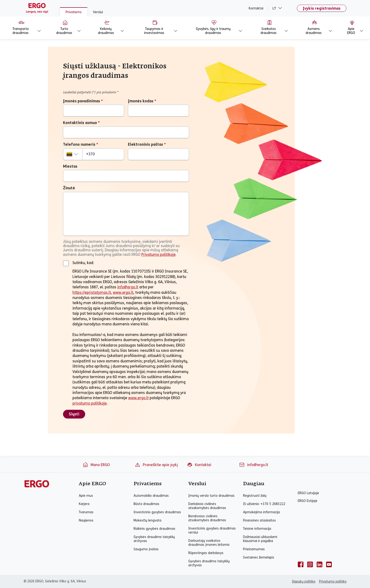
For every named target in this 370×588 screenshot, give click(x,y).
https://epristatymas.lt (92, 292)
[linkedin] (320, 564)
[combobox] (73, 154)
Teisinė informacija (257, 529)
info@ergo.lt (128, 287)
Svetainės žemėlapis (259, 557)
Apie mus (86, 496)
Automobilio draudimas (151, 496)
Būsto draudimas (146, 504)
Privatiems (74, 12)
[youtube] (329, 564)
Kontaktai (256, 8)
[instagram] (310, 564)
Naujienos (86, 520)
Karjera (84, 504)
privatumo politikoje (90, 403)
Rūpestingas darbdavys (206, 553)
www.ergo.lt (123, 292)
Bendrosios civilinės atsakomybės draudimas (207, 518)
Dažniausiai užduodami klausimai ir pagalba (260, 539)
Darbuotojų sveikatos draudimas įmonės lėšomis (209, 543)
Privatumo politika (333, 582)
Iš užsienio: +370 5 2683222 (264, 504)
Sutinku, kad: (83, 263)
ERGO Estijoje (308, 501)
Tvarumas (86, 512)
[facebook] (301, 564)
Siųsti (74, 414)
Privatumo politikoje (158, 255)
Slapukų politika (304, 582)
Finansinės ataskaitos (259, 520)
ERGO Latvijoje (308, 493)
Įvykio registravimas (322, 8)
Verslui (98, 12)
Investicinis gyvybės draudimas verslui (212, 530)
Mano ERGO (96, 465)
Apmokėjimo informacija (261, 512)
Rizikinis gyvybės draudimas (154, 529)
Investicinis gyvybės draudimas (157, 512)
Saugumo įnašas (146, 549)
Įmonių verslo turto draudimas (211, 496)
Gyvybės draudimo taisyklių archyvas (154, 539)
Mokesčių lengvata (147, 520)
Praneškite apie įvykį (156, 465)
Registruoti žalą (255, 496)
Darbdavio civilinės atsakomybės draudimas (207, 506)
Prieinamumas (254, 549)
